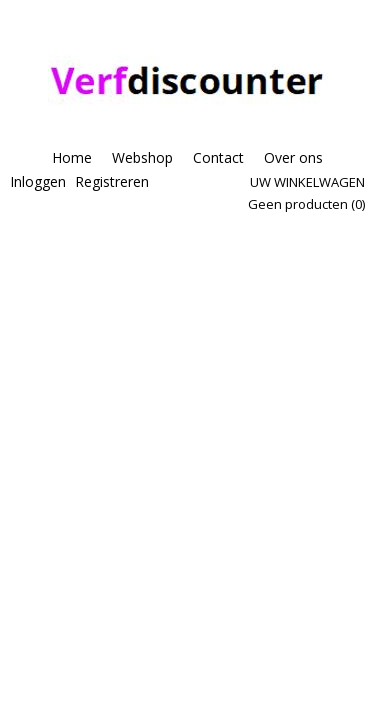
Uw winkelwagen (307, 182)
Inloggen (38, 181)
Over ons (293, 157)
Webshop (142, 157)
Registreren (112, 181)
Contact (218, 157)
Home (72, 157)
